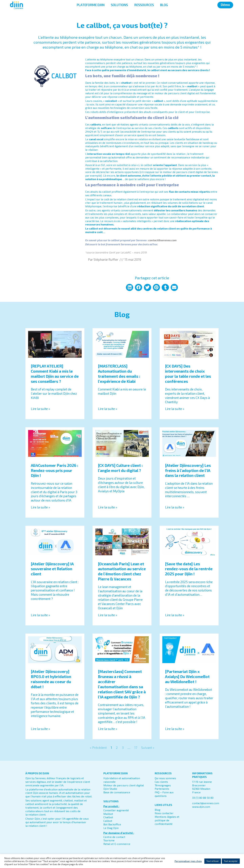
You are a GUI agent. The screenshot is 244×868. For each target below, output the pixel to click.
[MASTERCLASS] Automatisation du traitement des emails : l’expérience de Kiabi (119, 374)
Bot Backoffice (112, 824)
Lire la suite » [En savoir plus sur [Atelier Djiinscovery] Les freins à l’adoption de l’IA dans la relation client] (175, 507)
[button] (130, 287)
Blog (157, 810)
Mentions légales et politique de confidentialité (167, 820)
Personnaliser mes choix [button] (188, 861)
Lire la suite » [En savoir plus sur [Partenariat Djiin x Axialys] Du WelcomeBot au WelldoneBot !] (175, 729)
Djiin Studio (110, 789)
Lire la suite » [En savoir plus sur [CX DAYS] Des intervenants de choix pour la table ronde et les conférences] (175, 409)
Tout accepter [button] (231, 861)
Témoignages (163, 785)
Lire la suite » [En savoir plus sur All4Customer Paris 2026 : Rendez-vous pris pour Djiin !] (40, 507)
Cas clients (161, 782)
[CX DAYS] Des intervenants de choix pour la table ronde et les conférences (188, 374)
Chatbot (108, 817)
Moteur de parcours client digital (124, 785)
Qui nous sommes (165, 778)
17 (136, 748)
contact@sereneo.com (206, 803)
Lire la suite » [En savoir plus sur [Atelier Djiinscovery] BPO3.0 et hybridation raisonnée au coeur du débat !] (40, 729)
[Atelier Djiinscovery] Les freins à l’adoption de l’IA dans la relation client (188, 470)
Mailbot (108, 814)
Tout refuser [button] (213, 861)
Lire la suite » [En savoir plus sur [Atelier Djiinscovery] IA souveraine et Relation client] (40, 615)
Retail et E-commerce (117, 844)
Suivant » (148, 748)
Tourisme (109, 840)
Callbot (108, 821)
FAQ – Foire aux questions (164, 794)
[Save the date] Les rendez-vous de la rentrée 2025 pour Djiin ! (189, 569)
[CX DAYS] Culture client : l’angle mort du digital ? (120, 468)
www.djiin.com (201, 807)
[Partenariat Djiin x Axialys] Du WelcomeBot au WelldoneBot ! (187, 677)
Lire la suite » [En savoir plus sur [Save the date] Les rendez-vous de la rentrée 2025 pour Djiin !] (175, 615)
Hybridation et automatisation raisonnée (122, 780)
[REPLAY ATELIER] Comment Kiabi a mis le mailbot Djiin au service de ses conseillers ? (55, 374)
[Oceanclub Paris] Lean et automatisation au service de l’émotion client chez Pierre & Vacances (122, 571)
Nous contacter (164, 813)
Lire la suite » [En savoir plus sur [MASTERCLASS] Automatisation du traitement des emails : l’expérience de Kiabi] (108, 409)
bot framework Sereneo (116, 244)
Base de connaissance (117, 792)
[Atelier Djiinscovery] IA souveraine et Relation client (52, 569)
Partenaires (162, 789)
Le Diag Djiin (111, 828)
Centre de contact (114, 837)
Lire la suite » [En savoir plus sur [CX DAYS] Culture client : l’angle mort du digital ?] (108, 507)
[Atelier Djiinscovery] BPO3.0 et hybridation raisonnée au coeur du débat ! (51, 679)
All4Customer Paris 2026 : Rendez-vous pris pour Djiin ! (54, 470)
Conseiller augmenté (116, 810)
